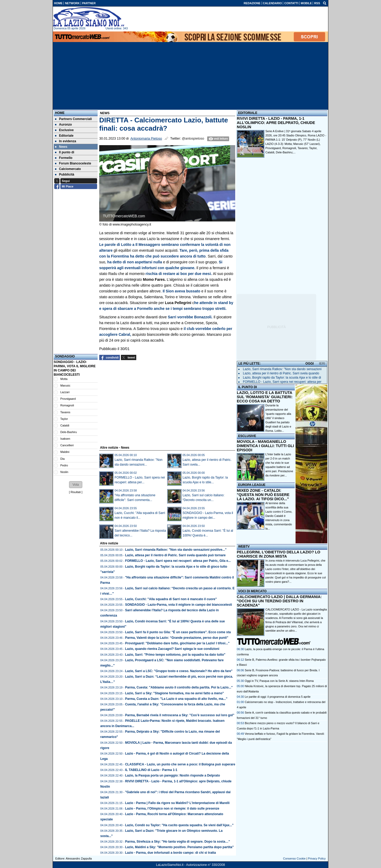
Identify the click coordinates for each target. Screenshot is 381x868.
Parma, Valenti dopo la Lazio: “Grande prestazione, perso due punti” (177, 638)
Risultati (76, 492)
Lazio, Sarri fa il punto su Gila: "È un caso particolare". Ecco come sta (178, 632)
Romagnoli (67, 405)
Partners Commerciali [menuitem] (73, 119)
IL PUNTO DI (248, 387)
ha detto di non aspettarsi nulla (135, 262)
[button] (76, 485)
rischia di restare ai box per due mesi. (179, 274)
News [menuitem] (61, 147)
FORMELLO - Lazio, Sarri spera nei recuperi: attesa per (282, 382)
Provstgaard (68, 399)
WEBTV (244, 546)
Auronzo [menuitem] (63, 125)
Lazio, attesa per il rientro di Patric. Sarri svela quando (281, 373)
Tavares (65, 412)
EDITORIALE (248, 113)
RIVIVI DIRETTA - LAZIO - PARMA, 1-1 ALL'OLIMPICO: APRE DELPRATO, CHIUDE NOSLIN (276, 123)
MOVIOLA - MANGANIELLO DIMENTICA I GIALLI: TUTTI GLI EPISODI (265, 446)
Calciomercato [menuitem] (68, 169)
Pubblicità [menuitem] (65, 174)
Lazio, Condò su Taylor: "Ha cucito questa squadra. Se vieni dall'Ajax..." (179, 825)
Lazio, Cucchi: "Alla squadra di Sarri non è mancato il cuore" (171, 599)
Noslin (64, 472)
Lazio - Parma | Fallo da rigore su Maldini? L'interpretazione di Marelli (177, 803)
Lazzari (65, 392)
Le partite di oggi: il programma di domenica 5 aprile (278, 697)
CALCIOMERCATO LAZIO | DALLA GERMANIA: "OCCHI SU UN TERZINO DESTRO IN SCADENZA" (279, 601)
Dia (62, 459)
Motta (64, 379)
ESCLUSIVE (247, 436)
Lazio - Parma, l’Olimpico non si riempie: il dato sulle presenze (172, 809)
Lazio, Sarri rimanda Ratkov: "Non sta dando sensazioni (282, 369)
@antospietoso (193, 139)
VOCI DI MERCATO (252, 591)
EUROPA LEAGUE (252, 485)
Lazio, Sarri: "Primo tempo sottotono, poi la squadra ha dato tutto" (175, 655)
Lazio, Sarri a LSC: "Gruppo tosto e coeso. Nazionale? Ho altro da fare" (179, 671)
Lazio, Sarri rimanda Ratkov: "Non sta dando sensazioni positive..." (176, 550)
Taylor (64, 419)
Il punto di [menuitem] (65, 152)
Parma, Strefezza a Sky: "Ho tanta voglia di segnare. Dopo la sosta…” (178, 842)
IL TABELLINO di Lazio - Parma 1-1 (151, 770)
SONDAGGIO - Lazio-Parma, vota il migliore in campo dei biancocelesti (179, 605)
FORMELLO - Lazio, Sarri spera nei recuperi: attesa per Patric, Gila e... (178, 561)
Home (60, 113)
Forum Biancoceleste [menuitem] (73, 163)
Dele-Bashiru (69, 432)
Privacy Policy (317, 858)
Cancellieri (67, 445)
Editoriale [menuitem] (64, 136)
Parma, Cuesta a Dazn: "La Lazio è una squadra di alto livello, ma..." (176, 699)
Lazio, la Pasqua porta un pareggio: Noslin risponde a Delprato (173, 775)
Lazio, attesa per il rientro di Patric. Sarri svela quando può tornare (175, 555)
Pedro (64, 465)
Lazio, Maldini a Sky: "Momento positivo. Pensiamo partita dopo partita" (180, 847)
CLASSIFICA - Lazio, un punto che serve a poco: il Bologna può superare (180, 764)
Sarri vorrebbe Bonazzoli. (190, 317)
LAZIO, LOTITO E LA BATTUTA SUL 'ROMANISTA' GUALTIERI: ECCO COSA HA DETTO (265, 397)
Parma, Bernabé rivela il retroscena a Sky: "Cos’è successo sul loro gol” (180, 715)
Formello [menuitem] (64, 158)
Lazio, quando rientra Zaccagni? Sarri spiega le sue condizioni (172, 649)
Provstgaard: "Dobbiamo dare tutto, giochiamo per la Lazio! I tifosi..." (177, 643)
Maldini (65, 452)
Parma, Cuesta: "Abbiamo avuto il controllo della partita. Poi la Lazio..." (179, 687)
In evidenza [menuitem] (66, 141)
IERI (322, 364)
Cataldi (65, 425)
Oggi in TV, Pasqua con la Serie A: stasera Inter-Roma (279, 681)
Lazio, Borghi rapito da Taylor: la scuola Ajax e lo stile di (282, 378)
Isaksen (65, 439)
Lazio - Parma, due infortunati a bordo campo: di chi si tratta (171, 853)
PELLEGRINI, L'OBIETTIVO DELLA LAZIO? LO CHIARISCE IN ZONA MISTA (278, 554)
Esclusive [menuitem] (64, 130)
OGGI (309, 364)
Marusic (65, 385)
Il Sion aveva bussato (181, 291)
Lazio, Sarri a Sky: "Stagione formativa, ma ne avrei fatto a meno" (175, 693)
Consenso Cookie (294, 858)
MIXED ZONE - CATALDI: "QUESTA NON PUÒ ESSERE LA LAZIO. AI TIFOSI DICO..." (263, 495)
